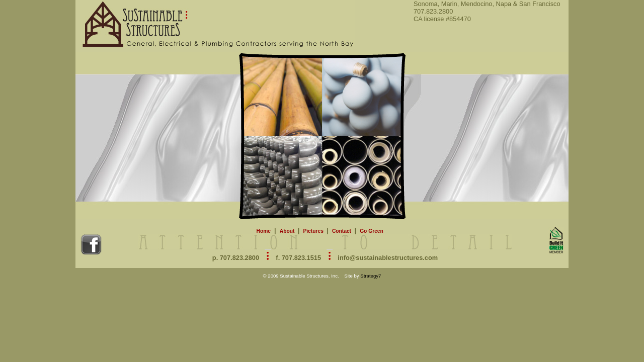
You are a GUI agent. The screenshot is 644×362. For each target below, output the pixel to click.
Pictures (314, 231)
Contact (342, 231)
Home (264, 231)
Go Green (372, 231)
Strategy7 (371, 276)
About (288, 231)
